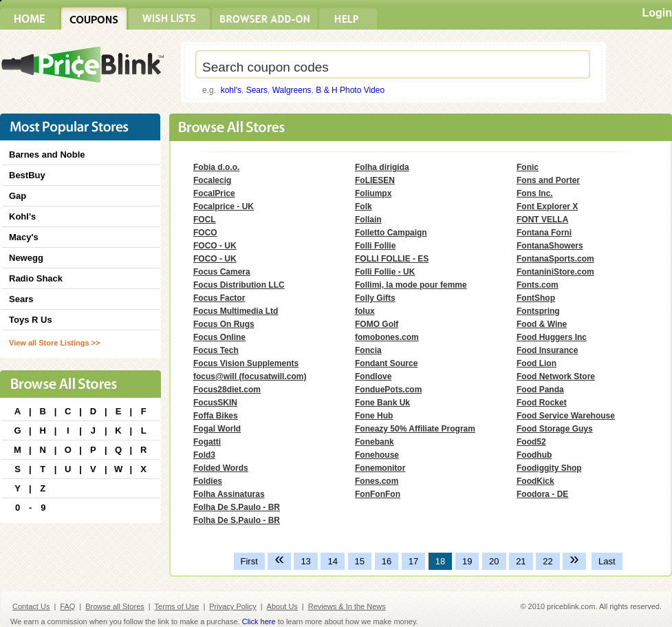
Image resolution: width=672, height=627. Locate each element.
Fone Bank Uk (382, 403)
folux (365, 311)
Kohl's (22, 216)
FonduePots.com (388, 390)
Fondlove (373, 376)
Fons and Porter (548, 180)
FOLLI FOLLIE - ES (392, 259)
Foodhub (534, 455)
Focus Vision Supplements (246, 363)
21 (521, 561)
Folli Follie (375, 246)
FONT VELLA (542, 220)
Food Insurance (547, 350)
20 (494, 561)
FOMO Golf (377, 324)
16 (387, 561)
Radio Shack (36, 278)
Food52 (531, 442)
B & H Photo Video (350, 90)
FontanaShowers (550, 246)
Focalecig (212, 180)
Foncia (368, 350)
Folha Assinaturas (229, 494)
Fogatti (207, 442)
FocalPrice (214, 193)
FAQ (67, 606)
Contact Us (31, 606)
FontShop (536, 298)
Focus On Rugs (224, 324)
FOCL (205, 220)
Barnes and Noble (47, 155)
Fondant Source (386, 363)
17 (413, 561)
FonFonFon (378, 494)
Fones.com (377, 481)
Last (607, 561)
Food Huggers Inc (552, 337)
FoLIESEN (375, 180)
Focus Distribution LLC (239, 285)
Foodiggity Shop (549, 468)
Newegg (26, 258)
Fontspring (538, 311)
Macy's (24, 237)
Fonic (528, 167)
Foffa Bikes (216, 416)
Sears (257, 90)
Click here (259, 621)
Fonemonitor (380, 468)
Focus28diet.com (227, 390)
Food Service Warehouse (566, 416)
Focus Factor (219, 298)
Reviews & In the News (347, 606)
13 (305, 561)
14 (332, 561)
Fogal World (217, 429)
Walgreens (292, 90)
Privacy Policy (232, 606)
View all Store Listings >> (54, 343)
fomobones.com (387, 337)
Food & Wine (542, 324)
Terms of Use (177, 606)
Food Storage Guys (555, 429)
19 (467, 561)
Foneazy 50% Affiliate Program (415, 429)
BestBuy (27, 175)
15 (360, 561)
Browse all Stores (115, 606)
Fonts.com (538, 285)
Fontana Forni (544, 233)
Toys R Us (31, 320)
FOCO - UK (215, 246)
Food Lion (536, 363)
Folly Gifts (375, 298)
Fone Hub (374, 416)
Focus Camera (222, 272)
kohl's (231, 90)
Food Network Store (556, 376)
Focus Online (219, 337)
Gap (18, 196)
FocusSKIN (215, 403)
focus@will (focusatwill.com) (250, 376)
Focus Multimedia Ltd (236, 311)
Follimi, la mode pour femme (411, 285)
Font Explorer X (547, 206)
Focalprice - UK (224, 206)
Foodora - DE (542, 494)
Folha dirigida (382, 167)
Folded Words (221, 468)
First (249, 561)
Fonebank (375, 442)
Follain (368, 220)
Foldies (208, 481)
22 (548, 561)
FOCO (205, 233)
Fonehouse (377, 455)
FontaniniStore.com (555, 272)
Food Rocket (542, 403)
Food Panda (540, 390)
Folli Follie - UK (385, 272)
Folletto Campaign (391, 233)
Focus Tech (216, 350)
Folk (364, 206)
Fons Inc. (535, 193)
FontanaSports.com (555, 259)
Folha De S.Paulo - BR (237, 507)
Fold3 (204, 455)
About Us (282, 606)
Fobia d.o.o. (216, 167)
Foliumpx (373, 193)
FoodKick (535, 481)
